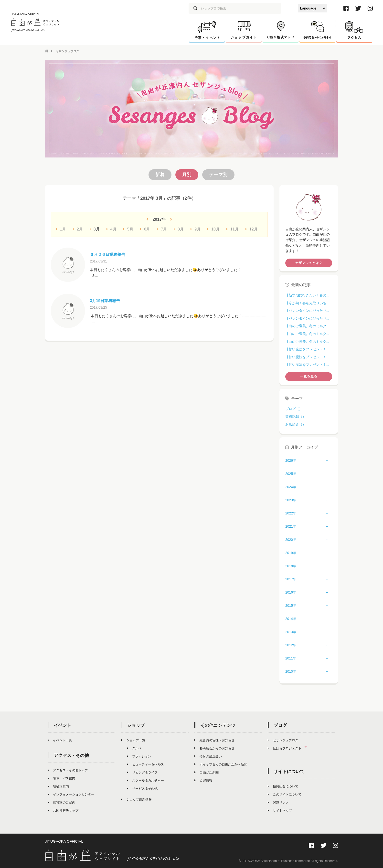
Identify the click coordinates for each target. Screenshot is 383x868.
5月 (128, 229)
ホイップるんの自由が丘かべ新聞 (221, 764)
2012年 (291, 645)
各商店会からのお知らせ (214, 748)
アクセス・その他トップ (68, 770)
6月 (145, 229)
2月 (78, 229)
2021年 (291, 526)
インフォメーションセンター (71, 794)
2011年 (291, 658)
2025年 (291, 473)
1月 (61, 229)
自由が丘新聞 (207, 772)
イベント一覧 (60, 740)
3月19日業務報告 (107, 300)
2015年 (291, 605)
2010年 (291, 671)
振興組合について (283, 786)
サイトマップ (280, 810)
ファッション (139, 756)
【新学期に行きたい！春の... (307, 295)
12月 (252, 229)
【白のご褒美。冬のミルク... (307, 326)
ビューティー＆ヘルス (145, 764)
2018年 (291, 565)
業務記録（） (296, 416)
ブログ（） (294, 408)
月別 (187, 174)
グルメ (134, 748)
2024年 (291, 486)
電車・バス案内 (62, 778)
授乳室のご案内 (62, 802)
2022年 (291, 513)
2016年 (291, 592)
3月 (95, 229)
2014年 (291, 618)
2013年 (291, 631)
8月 (179, 229)
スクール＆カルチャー (145, 780)
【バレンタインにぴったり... (307, 310)
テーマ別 (218, 174)
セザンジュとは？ (309, 262)
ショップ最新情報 (136, 799)
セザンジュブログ (283, 740)
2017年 (291, 579)
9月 (196, 229)
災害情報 (203, 780)
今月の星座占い (208, 756)
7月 (162, 229)
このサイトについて (285, 794)
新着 (160, 174)
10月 (213, 229)
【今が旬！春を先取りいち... (307, 303)
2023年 (291, 500)
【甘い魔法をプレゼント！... (307, 349)
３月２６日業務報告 (110, 254)
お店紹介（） (296, 424)
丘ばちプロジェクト (289, 748)
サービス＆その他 (142, 788)
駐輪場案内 (58, 786)
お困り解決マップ (63, 810)
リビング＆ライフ (142, 772)
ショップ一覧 (133, 740)
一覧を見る (309, 376)
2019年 (291, 552)
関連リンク (278, 802)
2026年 (291, 460)
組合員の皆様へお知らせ (214, 740)
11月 (233, 229)
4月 (112, 229)
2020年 (291, 539)
